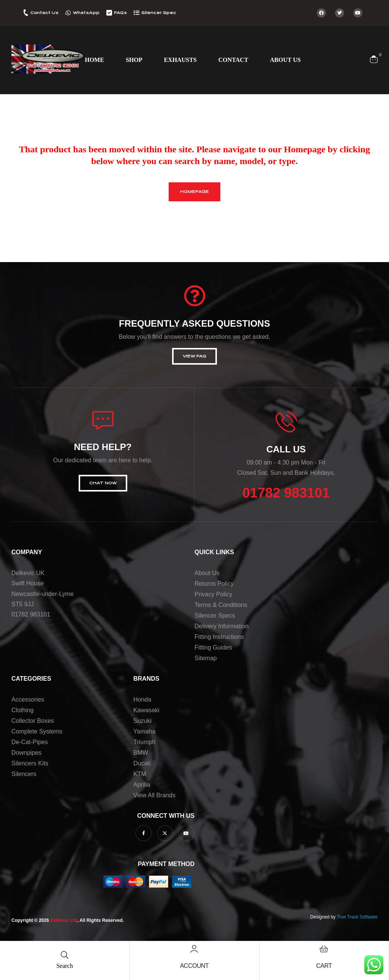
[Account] (194, 949)
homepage (194, 192)
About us (207, 573)
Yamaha (144, 731)
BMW (141, 753)
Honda (142, 699)
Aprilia (142, 785)
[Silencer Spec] (137, 13)
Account (194, 966)
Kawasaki (146, 710)
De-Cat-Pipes (30, 742)
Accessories (28, 699)
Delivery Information (221, 626)
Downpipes (26, 753)
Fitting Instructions (219, 637)
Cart (324, 966)
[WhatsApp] (68, 13)
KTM (140, 774)
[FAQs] (109, 13)
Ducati (142, 763)
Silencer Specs (215, 616)
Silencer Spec (159, 13)
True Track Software (357, 917)
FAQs (120, 13)
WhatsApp (86, 13)
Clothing (23, 710)
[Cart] (324, 949)
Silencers (24, 774)
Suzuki (142, 721)
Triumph (144, 742)
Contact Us (44, 13)
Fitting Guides (213, 647)
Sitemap (206, 658)
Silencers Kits (30, 763)
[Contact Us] (26, 13)
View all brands (154, 795)
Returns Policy (214, 584)
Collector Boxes (33, 721)
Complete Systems (37, 731)
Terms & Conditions (221, 605)
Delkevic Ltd (64, 920)
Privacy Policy (213, 594)
